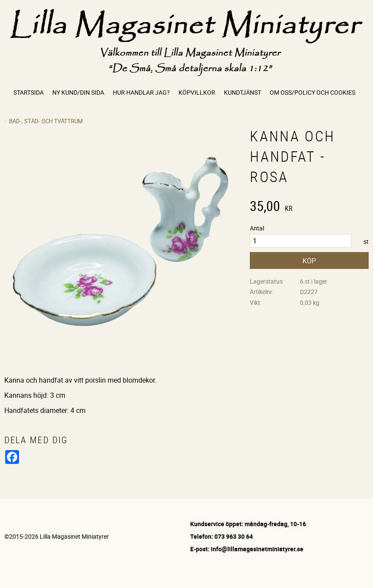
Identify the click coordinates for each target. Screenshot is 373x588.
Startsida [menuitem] (29, 92)
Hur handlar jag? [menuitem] (141, 92)
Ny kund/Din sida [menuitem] (78, 92)
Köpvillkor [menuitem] (197, 92)
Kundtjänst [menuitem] (242, 92)
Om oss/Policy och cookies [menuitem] (312, 92)
